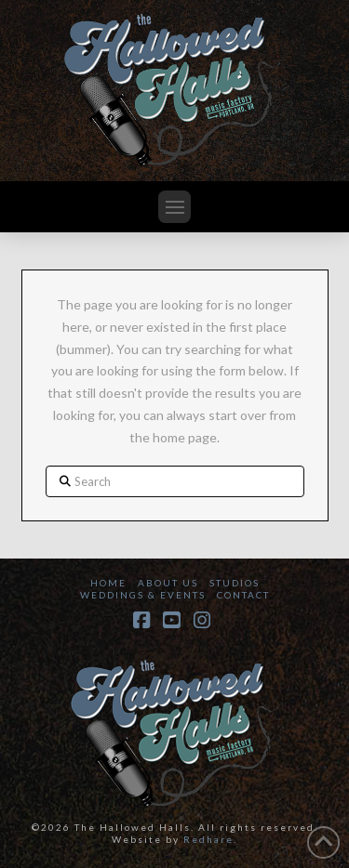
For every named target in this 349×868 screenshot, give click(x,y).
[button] (174, 207)
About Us (168, 583)
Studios (235, 583)
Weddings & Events (143, 595)
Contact (243, 595)
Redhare (208, 839)
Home (108, 583)
